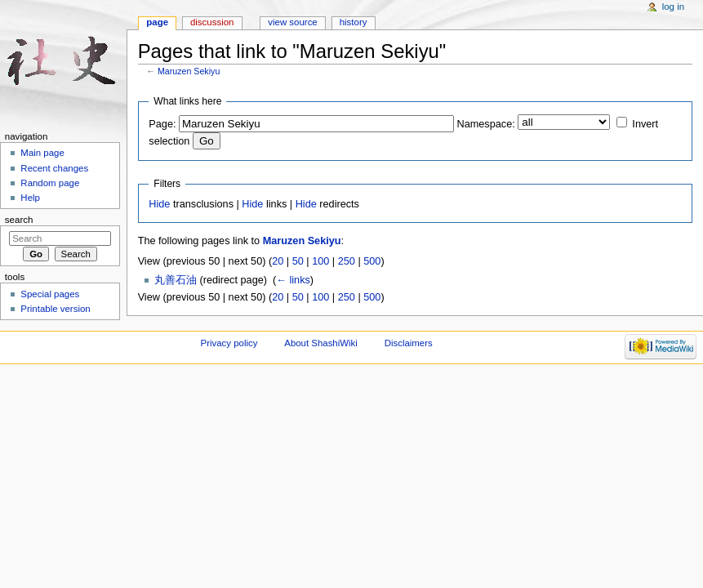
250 (347, 261)
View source (292, 22)
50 (298, 261)
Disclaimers (409, 343)
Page (157, 22)
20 (278, 261)
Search (19, 220)
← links (293, 280)
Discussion (212, 22)
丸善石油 (176, 280)
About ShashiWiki (321, 343)
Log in (673, 7)
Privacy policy (229, 343)
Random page (50, 183)
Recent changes (54, 168)
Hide (159, 204)
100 (320, 261)
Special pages (50, 294)
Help (30, 198)
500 (372, 261)
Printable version (55, 309)
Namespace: (486, 124)
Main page (42, 153)
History (354, 22)
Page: (162, 124)
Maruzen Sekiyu (189, 71)
